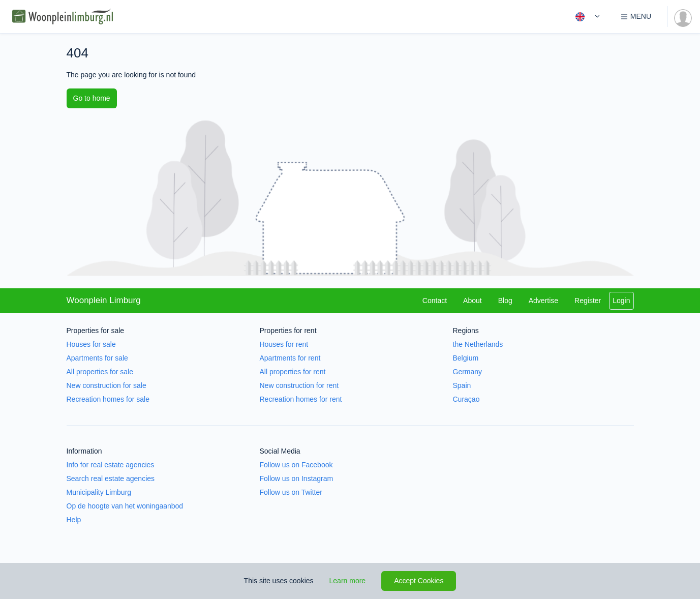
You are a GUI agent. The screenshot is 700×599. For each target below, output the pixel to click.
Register (588, 301)
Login (621, 301)
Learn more (348, 581)
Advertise (543, 301)
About (473, 301)
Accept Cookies (419, 581)
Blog (505, 301)
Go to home (92, 98)
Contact (435, 301)
